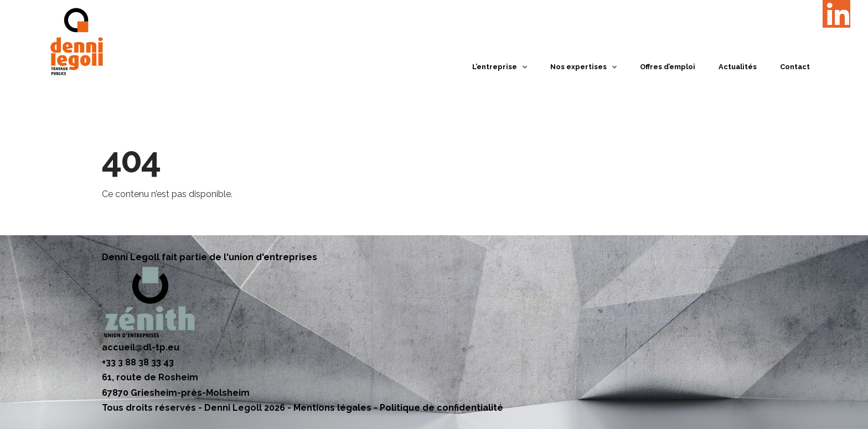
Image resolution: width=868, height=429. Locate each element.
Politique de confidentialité (441, 408)
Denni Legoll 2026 (245, 408)
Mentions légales (332, 408)
